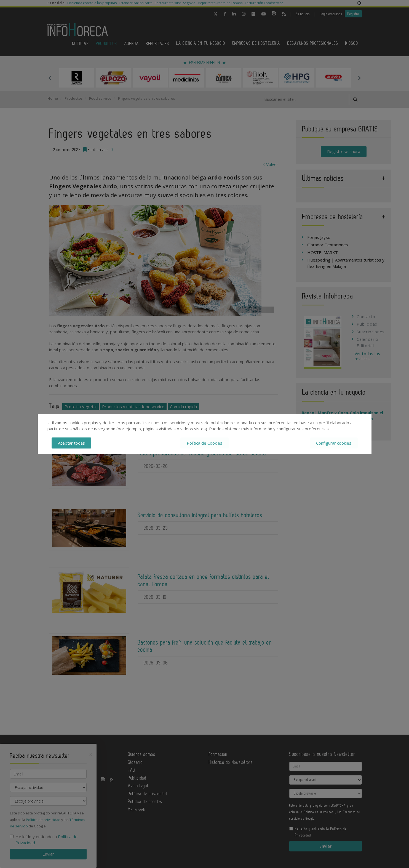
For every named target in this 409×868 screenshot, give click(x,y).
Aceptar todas (71, 443)
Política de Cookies (204, 443)
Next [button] (359, 78)
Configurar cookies (334, 443)
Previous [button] (50, 78)
